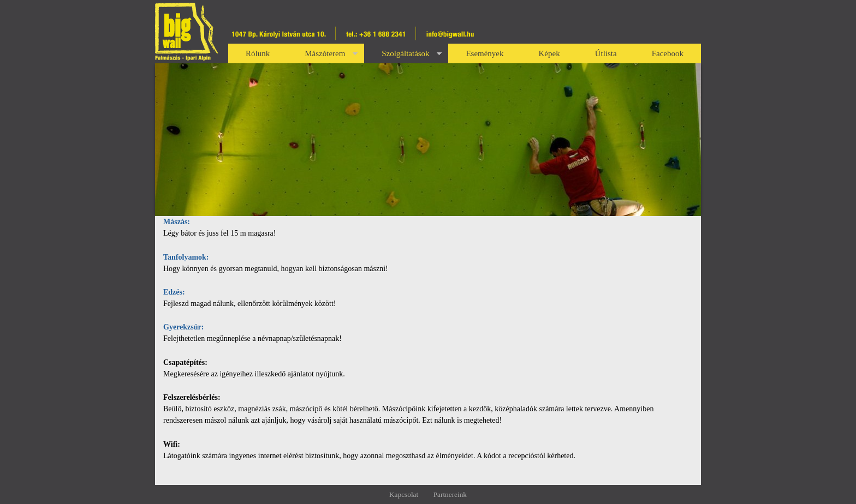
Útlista (606, 53)
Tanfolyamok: (186, 257)
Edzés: (174, 292)
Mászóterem (331, 55)
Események (485, 53)
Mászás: (177, 222)
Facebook (668, 53)
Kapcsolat (404, 494)
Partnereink (450, 494)
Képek (549, 53)
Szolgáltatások (412, 55)
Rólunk (258, 53)
